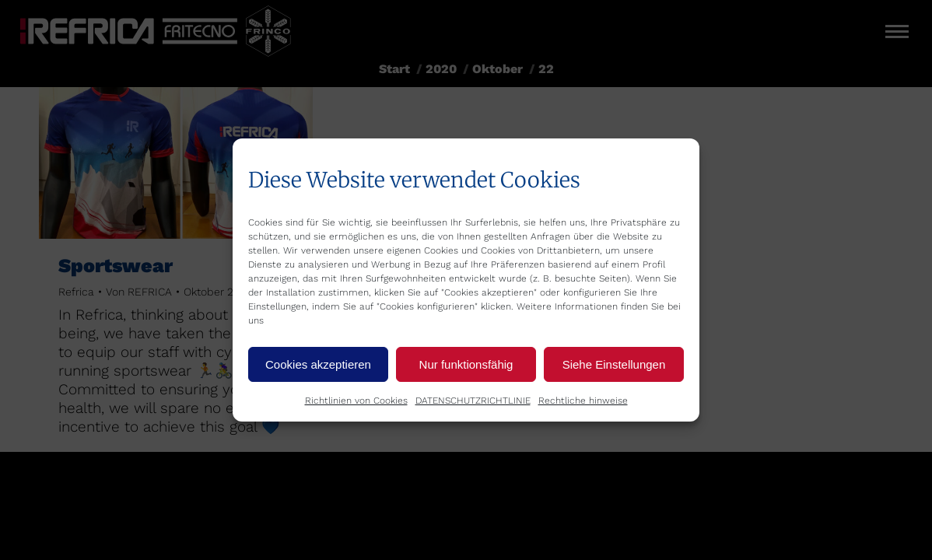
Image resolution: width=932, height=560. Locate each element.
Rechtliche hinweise (583, 401)
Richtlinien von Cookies (356, 401)
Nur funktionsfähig (466, 364)
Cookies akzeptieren (318, 364)
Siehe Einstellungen (614, 364)
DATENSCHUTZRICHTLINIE (473, 401)
